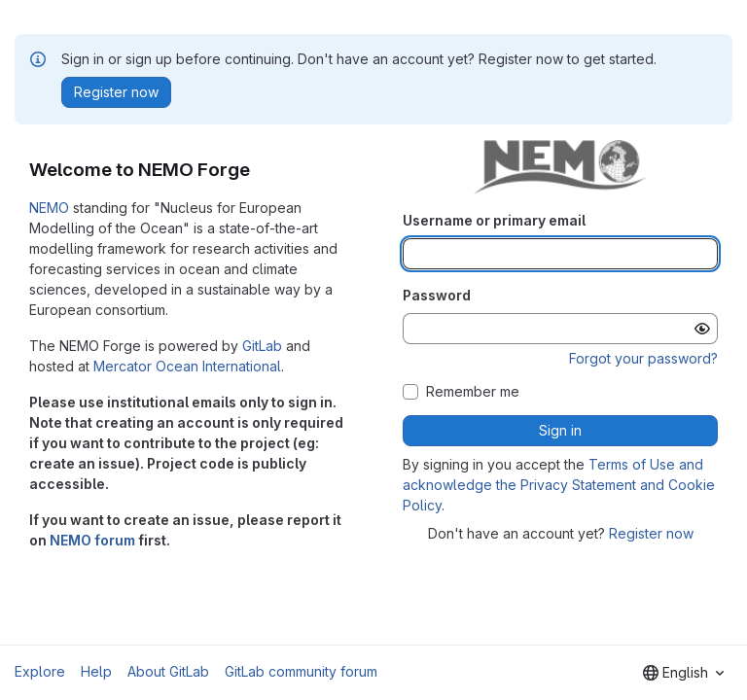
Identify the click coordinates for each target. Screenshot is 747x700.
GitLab (262, 346)
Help (96, 671)
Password (437, 295)
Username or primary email (494, 220)
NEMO (49, 208)
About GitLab (168, 671)
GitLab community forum (301, 671)
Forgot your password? (643, 358)
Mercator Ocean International (187, 366)
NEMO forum (92, 540)
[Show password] (702, 329)
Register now (651, 533)
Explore (40, 671)
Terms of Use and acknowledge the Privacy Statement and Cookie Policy (559, 485)
